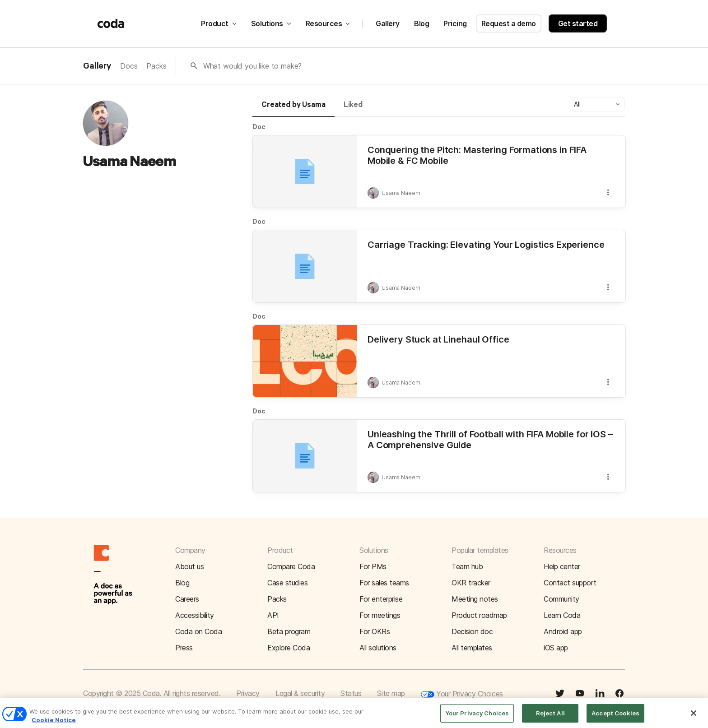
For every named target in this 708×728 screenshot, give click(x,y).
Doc (259, 127)
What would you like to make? (253, 66)
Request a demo (509, 23)
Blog (422, 23)
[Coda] (111, 23)
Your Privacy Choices (462, 694)
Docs (129, 66)
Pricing (455, 23)
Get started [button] (578, 23)
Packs (156, 66)
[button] (598, 104)
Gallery (388, 23)
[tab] (293, 109)
